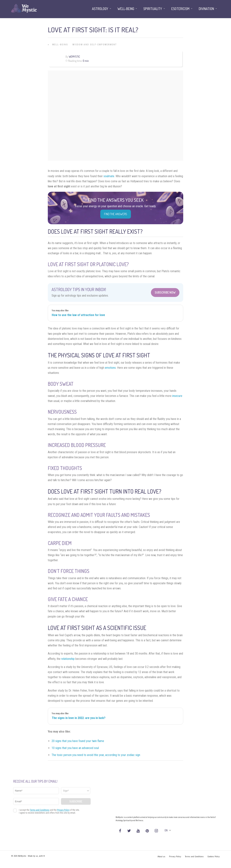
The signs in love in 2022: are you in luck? (79, 718)
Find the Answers (116, 214)
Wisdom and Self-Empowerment (95, 45)
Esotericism (180, 9)
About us (161, 857)
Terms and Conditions (194, 857)
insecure (177, 396)
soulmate (109, 176)
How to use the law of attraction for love (78, 315)
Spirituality (153, 9)
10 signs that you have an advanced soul (75, 748)
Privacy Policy (175, 857)
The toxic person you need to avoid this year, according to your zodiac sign (96, 755)
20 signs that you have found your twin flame (78, 741)
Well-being (60, 45)
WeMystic (74, 57)
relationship (68, 659)
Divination (206, 9)
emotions (110, 368)
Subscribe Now (165, 292)
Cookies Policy (214, 857)
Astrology (100, 9)
